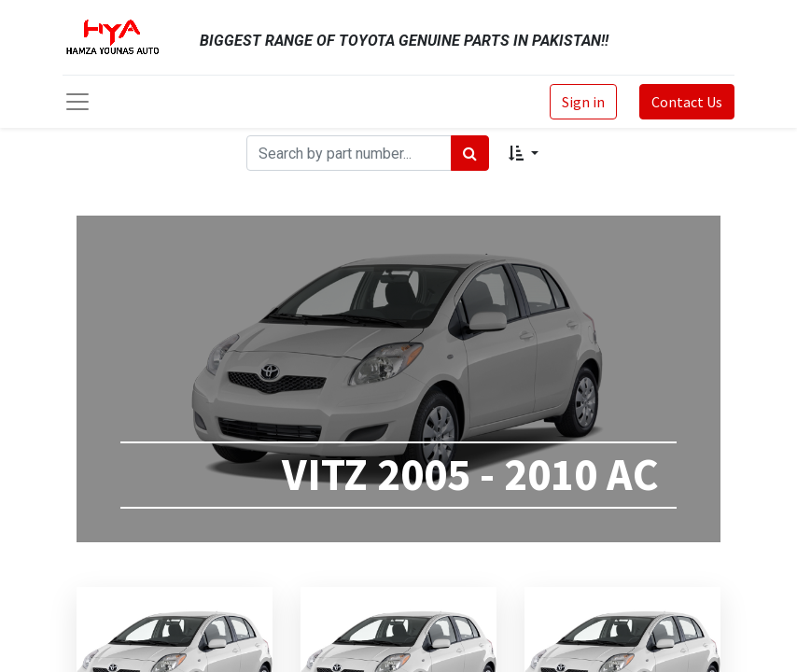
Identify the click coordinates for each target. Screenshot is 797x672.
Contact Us (687, 102)
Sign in (583, 102)
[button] (523, 153)
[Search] (470, 153)
